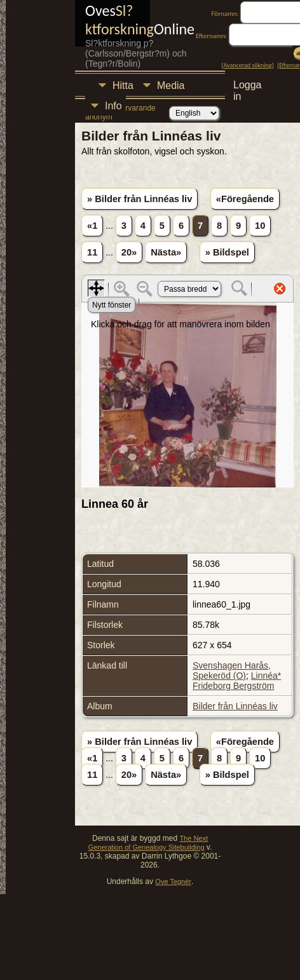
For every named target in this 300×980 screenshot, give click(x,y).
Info (113, 106)
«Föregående (245, 199)
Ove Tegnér (173, 881)
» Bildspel (227, 252)
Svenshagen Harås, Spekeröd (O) (232, 670)
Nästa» (166, 252)
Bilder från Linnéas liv (235, 706)
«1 (92, 226)
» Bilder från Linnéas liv (140, 199)
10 (260, 226)
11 (92, 252)
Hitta (123, 85)
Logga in (248, 87)
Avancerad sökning (248, 65)
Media (171, 85)
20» (129, 252)
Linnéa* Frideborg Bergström (237, 681)
